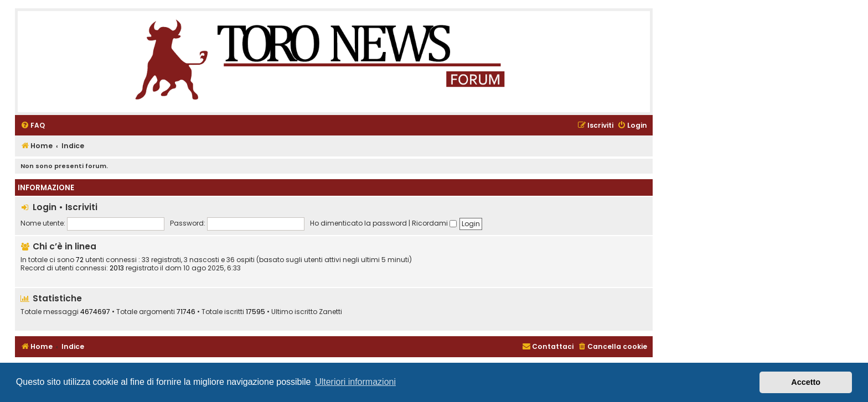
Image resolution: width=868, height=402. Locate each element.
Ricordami (434, 223)
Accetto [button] (806, 382)
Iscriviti (81, 207)
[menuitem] (33, 126)
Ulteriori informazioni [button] (355, 382)
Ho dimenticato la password (358, 223)
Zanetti (330, 312)
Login (45, 207)
